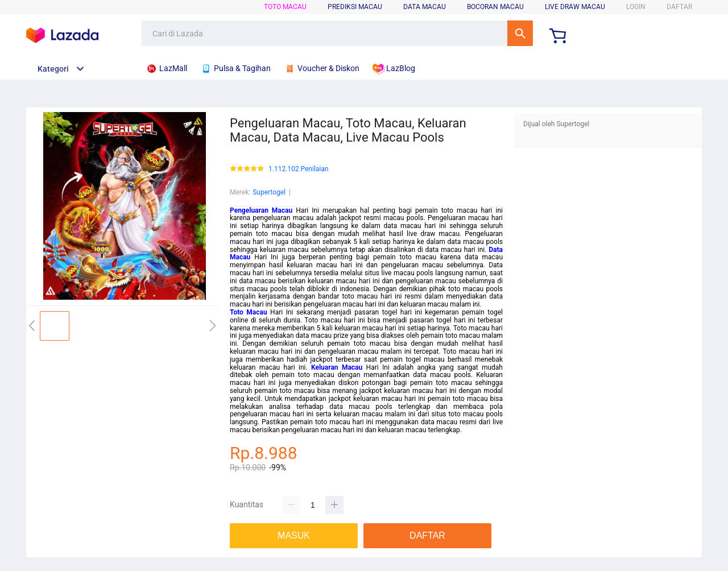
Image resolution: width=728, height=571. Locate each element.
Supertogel (269, 192)
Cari (520, 33)
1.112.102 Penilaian (298, 169)
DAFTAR (679, 7)
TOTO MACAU (285, 7)
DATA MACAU (425, 7)
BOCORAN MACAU (495, 7)
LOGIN (636, 7)
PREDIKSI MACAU (355, 7)
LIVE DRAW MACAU (575, 7)
